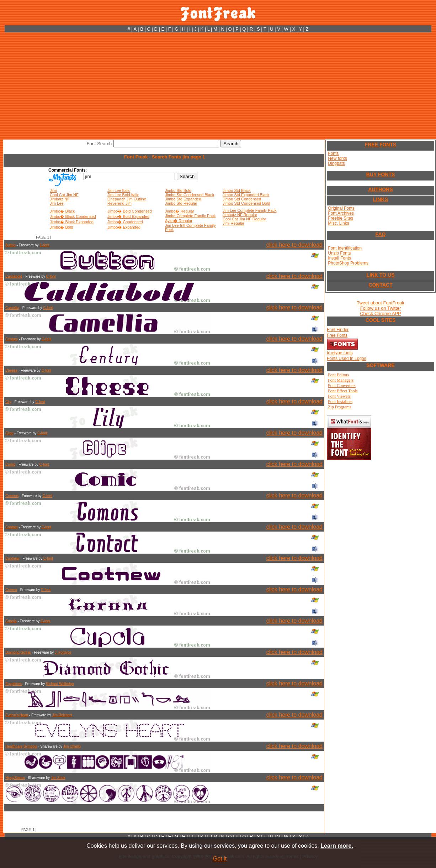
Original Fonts (341, 208)
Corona (11, 590)
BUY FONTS (381, 174)
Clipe (9, 433)
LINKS (381, 199)
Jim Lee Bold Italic (123, 195)
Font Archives (341, 213)
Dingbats (336, 163)
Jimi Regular (233, 223)
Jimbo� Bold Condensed (130, 211)
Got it (220, 859)
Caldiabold (14, 276)
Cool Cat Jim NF (64, 195)
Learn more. (337, 846)
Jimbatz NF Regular (240, 215)
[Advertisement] (218, 86)
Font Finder (338, 330)
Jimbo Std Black (237, 190)
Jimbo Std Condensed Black (190, 195)
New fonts (337, 158)
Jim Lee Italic (119, 190)
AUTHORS (380, 189)
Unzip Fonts (339, 253)
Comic (10, 464)
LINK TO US (380, 275)
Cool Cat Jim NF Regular (244, 219)
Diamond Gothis (18, 652)
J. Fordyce (63, 652)
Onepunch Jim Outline (127, 199)
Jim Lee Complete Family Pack (250, 210)
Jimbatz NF (60, 199)
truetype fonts (340, 353)
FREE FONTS (381, 145)
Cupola (11, 621)
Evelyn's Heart (17, 715)
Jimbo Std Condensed (242, 199)
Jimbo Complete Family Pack (190, 216)
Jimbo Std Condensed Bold (246, 203)
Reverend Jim (119, 203)
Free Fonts (337, 335)
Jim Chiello (72, 746)
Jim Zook (58, 778)
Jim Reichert (62, 715)
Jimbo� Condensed (125, 222)
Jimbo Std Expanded (183, 199)
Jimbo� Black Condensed (73, 216)
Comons (12, 496)
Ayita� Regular (179, 221)
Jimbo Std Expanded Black (246, 195)
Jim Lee (57, 203)
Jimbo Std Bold (178, 190)
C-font (44, 245)
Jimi (53, 190)
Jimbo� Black (62, 211)
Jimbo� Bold (61, 227)
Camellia (12, 308)
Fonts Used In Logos (347, 359)
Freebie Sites (341, 218)
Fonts (333, 153)
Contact (11, 527)
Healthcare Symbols (21, 746)
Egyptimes (14, 684)
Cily (8, 402)
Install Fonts (339, 258)
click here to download (294, 245)
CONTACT (380, 285)
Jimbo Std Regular (181, 203)
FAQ (381, 234)
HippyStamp (15, 778)
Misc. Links (338, 223)
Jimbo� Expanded (124, 227)
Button (10, 245)
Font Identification (345, 248)
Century (12, 339)
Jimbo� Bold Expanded (128, 216)
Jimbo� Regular (180, 211)
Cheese (11, 370)
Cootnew (12, 558)
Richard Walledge (60, 684)
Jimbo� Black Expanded (72, 222)
